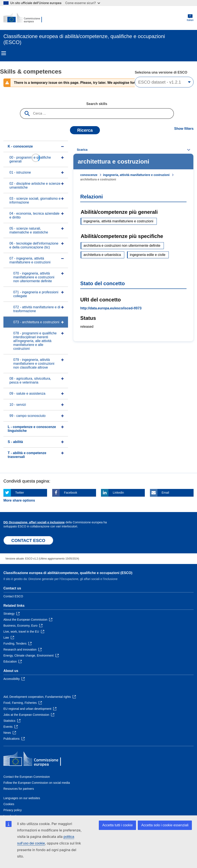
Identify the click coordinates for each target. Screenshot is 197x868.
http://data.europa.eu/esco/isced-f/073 (111, 308)
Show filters (184, 129)
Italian (190, 18)
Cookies (9, 804)
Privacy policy (13, 810)
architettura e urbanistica (102, 255)
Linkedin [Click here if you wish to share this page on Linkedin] (118, 493)
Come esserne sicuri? (83, 3)
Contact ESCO (13, 596)
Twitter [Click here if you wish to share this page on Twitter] (20, 493)
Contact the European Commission (27, 777)
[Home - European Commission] (24, 18)
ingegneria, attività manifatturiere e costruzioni (136, 175)
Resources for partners (19, 789)
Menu (4, 53)
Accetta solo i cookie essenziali (165, 825)
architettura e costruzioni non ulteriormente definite (122, 246)
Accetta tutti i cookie (117, 825)
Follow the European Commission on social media (37, 783)
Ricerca (85, 130)
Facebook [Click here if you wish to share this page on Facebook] (70, 493)
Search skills (97, 104)
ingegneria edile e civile (148, 255)
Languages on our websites (22, 798)
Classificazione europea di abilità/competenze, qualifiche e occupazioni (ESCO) (68, 573)
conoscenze (89, 175)
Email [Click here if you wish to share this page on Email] (165, 493)
